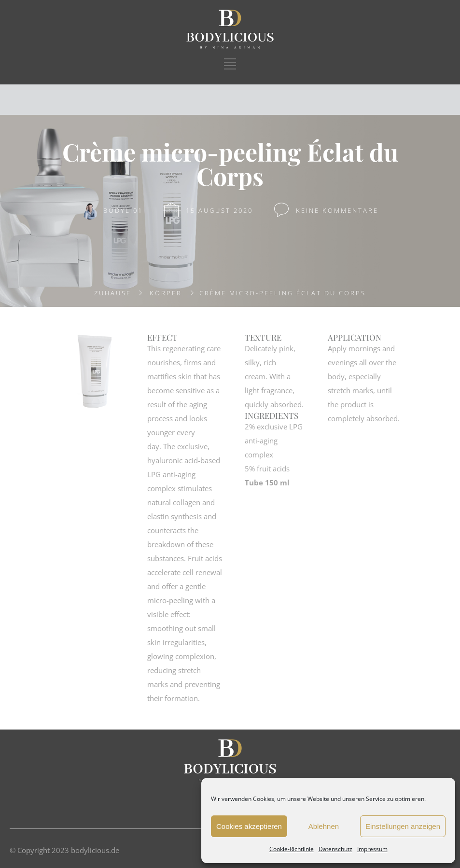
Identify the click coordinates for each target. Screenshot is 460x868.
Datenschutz (335, 849)
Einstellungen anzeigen (403, 826)
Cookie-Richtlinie (292, 849)
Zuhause (113, 293)
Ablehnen (324, 826)
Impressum (372, 849)
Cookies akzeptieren (249, 826)
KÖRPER (166, 293)
